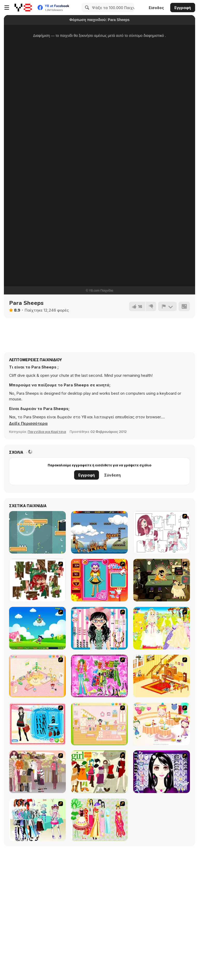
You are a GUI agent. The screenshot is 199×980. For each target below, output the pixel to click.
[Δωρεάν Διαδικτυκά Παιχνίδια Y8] (23, 8)
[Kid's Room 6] (99, 724)
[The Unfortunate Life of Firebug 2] (99, 532)
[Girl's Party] (162, 724)
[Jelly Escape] (37, 532)
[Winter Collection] (37, 820)
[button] (28, 424)
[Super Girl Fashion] (99, 772)
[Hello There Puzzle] (162, 532)
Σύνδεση (112, 475)
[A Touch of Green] (99, 676)
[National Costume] (99, 820)
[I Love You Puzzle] (37, 580)
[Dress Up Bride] (162, 628)
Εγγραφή (183, 8)
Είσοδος (156, 8)
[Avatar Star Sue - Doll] (99, 580)
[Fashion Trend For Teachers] (37, 772)
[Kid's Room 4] (37, 676)
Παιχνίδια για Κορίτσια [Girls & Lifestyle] (47, 432)
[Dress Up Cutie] (99, 628)
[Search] (86, 8)
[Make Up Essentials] (162, 772)
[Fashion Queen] (37, 724)
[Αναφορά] (167, 306)
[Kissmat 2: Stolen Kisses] (162, 580)
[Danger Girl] (37, 628)
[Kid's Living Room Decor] (162, 676)
